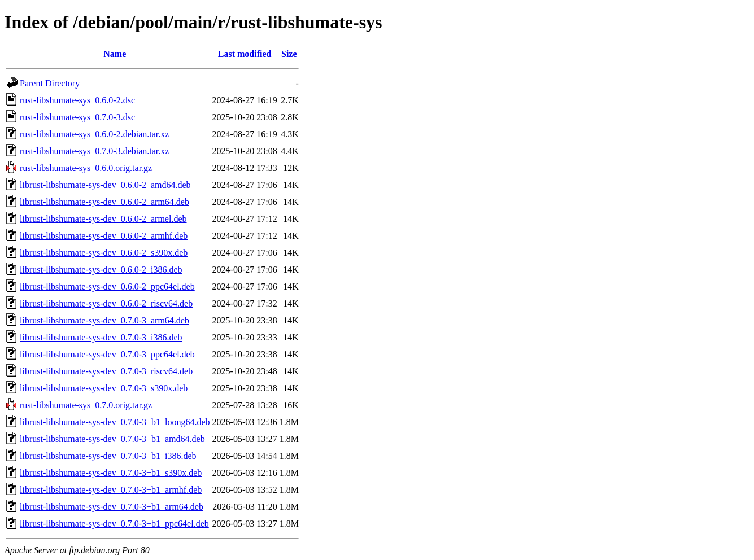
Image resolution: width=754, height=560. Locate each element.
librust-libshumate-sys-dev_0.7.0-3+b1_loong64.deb (115, 422)
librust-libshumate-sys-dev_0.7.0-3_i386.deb (101, 337)
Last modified (245, 54)
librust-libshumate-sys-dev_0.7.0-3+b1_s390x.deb (111, 473)
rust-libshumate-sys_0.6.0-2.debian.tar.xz (94, 134)
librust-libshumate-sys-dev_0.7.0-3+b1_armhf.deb (111, 490)
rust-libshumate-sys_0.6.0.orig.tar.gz (86, 168)
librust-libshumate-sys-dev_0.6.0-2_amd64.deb (105, 185)
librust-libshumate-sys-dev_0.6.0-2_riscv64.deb (106, 303)
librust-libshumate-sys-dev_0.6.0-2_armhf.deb (104, 236)
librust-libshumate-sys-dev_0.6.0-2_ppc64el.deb (107, 286)
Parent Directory (50, 83)
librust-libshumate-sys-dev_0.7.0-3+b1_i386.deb (108, 456)
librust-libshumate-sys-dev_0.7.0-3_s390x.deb (104, 388)
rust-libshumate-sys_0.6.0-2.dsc (77, 100)
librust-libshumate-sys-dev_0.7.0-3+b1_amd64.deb (112, 439)
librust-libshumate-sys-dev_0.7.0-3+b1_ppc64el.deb (114, 524)
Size (289, 54)
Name (115, 54)
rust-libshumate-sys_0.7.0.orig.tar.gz (86, 405)
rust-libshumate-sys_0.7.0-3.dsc (77, 117)
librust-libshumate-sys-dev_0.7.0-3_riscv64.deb (106, 371)
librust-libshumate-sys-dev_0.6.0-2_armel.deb (103, 219)
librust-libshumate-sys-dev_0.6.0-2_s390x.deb (104, 253)
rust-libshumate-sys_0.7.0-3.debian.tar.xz (94, 151)
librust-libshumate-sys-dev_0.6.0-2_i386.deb (101, 270)
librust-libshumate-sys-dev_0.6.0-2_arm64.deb (104, 202)
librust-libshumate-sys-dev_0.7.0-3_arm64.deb (104, 320)
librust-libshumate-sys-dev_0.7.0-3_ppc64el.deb (107, 354)
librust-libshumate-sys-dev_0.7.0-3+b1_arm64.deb (112, 507)
